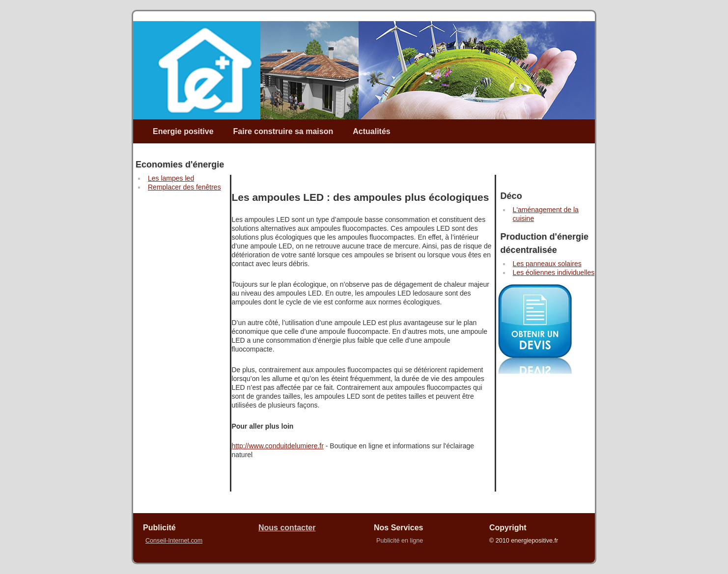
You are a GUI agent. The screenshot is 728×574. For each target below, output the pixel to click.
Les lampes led (171, 178)
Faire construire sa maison (283, 131)
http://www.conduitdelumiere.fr (278, 446)
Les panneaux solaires (547, 264)
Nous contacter (287, 528)
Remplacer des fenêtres (184, 187)
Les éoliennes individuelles (554, 273)
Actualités (371, 131)
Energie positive (183, 131)
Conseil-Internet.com (174, 541)
